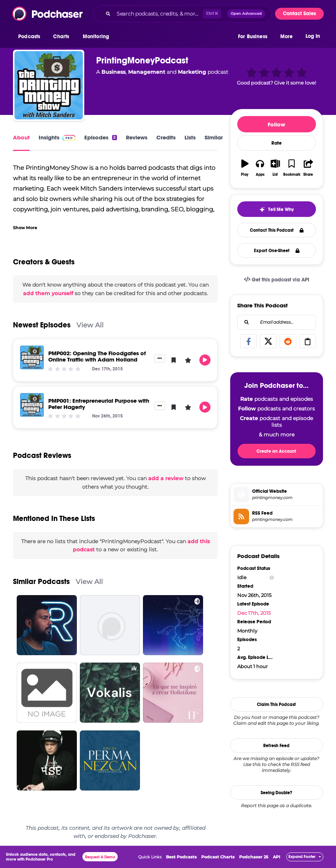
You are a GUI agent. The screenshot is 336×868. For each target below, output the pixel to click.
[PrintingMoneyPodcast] (49, 85)
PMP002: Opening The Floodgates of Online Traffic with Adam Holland (97, 356)
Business (113, 72)
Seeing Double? (276, 793)
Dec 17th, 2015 (254, 613)
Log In (313, 36)
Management (147, 72)
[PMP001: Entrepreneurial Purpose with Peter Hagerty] (32, 405)
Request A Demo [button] (100, 857)
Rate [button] (277, 143)
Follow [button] (276, 124)
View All (90, 325)
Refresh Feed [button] (276, 746)
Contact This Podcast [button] (277, 230)
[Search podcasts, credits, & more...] (158, 14)
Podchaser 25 (254, 857)
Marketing (192, 72)
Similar (214, 137)
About (21, 137)
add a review (166, 478)
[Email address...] (277, 322)
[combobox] (182, 14)
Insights (57, 137)
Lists (190, 137)
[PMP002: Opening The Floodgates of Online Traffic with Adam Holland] (32, 357)
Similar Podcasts (41, 582)
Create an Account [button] (276, 451)
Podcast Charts (218, 857)
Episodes (100, 137)
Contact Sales (299, 14)
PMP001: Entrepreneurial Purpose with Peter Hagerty (99, 404)
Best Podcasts (181, 857)
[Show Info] (272, 577)
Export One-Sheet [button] (277, 251)
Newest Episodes (42, 325)
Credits (166, 137)
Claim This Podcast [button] (276, 704)
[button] (31, 37)
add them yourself (48, 293)
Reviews (137, 137)
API (277, 857)
